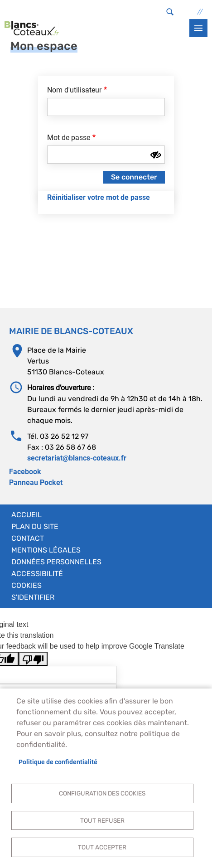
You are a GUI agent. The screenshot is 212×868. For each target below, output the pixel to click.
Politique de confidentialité (58, 762)
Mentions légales (46, 550)
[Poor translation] (33, 659)
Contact (28, 538)
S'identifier (33, 597)
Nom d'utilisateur (74, 90)
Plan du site (35, 526)
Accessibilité (37, 574)
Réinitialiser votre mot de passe (99, 197)
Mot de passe (69, 138)
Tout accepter (102, 847)
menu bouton (198, 28)
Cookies (26, 585)
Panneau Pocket (36, 482)
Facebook (25, 472)
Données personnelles (56, 562)
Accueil (26, 515)
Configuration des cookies (102, 793)
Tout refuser (102, 820)
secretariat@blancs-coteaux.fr (77, 458)
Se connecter (134, 177)
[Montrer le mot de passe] (156, 155)
